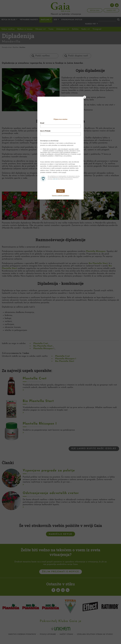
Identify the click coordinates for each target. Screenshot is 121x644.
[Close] (85, 97)
